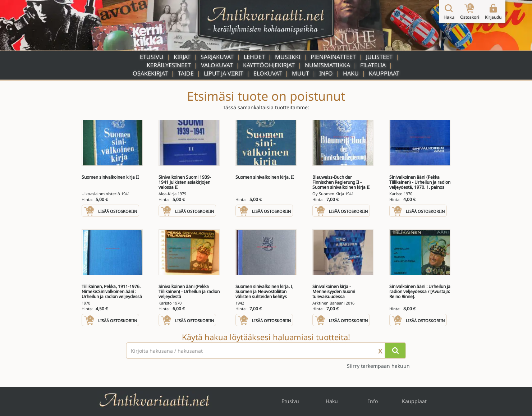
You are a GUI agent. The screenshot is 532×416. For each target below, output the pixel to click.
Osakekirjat (150, 73)
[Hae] (395, 351)
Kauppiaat (384, 73)
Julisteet (379, 57)
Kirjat (182, 57)
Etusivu (152, 57)
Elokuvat (268, 73)
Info (326, 73)
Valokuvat (217, 65)
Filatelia (373, 65)
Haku (351, 73)
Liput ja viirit (224, 73)
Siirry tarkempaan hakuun (378, 366)
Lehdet (254, 57)
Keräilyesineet (169, 65)
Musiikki (288, 57)
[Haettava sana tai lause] (266, 351)
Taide (186, 73)
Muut (301, 73)
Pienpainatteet (333, 57)
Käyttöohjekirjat (269, 65)
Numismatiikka (327, 65)
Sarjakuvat (217, 57)
